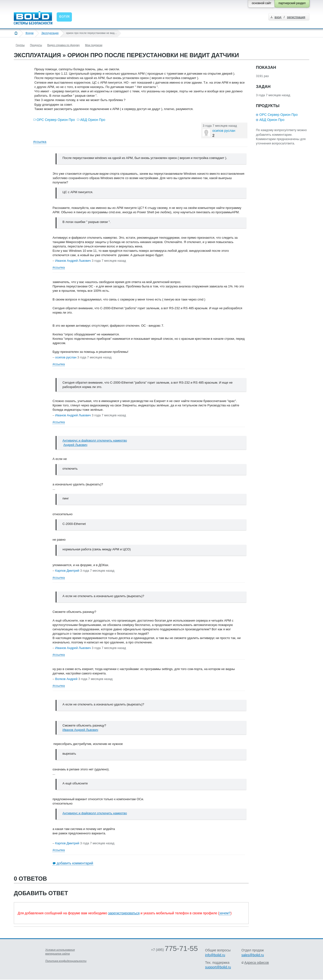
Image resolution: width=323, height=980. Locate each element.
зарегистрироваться (124, 913)
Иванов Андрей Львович (80, 730)
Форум (29, 33)
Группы (20, 45)
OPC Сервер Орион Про (56, 120)
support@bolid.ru (218, 967)
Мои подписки (94, 45)
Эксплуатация (50, 33)
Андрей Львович (75, 445)
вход (278, 17)
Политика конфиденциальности (66, 961)
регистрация (296, 17)
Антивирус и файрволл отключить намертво (95, 440)
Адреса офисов (257, 963)
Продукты (36, 45)
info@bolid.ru (215, 955)
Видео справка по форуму (63, 45)
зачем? (225, 913)
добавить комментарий (75, 863)
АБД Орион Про (93, 120)
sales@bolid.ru (253, 955)
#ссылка (40, 142)
